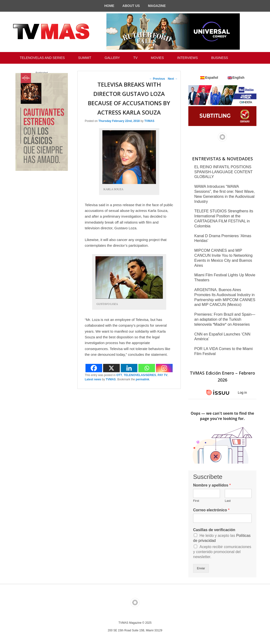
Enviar (201, 568)
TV (135, 58)
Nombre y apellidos (212, 485)
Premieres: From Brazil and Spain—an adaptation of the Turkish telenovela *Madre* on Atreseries (225, 319)
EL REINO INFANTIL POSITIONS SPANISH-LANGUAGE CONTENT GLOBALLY (223, 172)
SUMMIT (85, 58)
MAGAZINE (157, 6)
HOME (109, 6)
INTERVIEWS (187, 58)
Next (173, 79)
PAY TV (162, 375)
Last (228, 501)
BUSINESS (220, 58)
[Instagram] (164, 368)
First (196, 501)
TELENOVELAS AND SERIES (42, 58)
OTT (119, 375)
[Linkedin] (129, 368)
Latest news (93, 379)
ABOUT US (131, 6)
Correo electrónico (211, 510)
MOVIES (157, 58)
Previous (157, 79)
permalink (142, 379)
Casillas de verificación (214, 530)
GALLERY (112, 58)
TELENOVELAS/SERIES (140, 375)
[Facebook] (94, 368)
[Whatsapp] (147, 368)
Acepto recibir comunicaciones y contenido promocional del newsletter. (222, 552)
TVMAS (149, 121)
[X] (111, 368)
